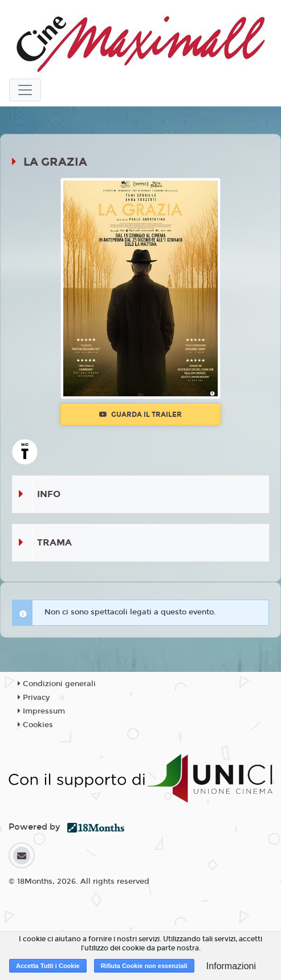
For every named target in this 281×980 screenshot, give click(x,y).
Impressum (41, 711)
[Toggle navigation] (25, 90)
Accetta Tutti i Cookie (48, 966)
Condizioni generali (57, 684)
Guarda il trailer (140, 415)
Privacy (34, 698)
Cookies (35, 725)
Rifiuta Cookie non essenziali (144, 966)
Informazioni (231, 966)
